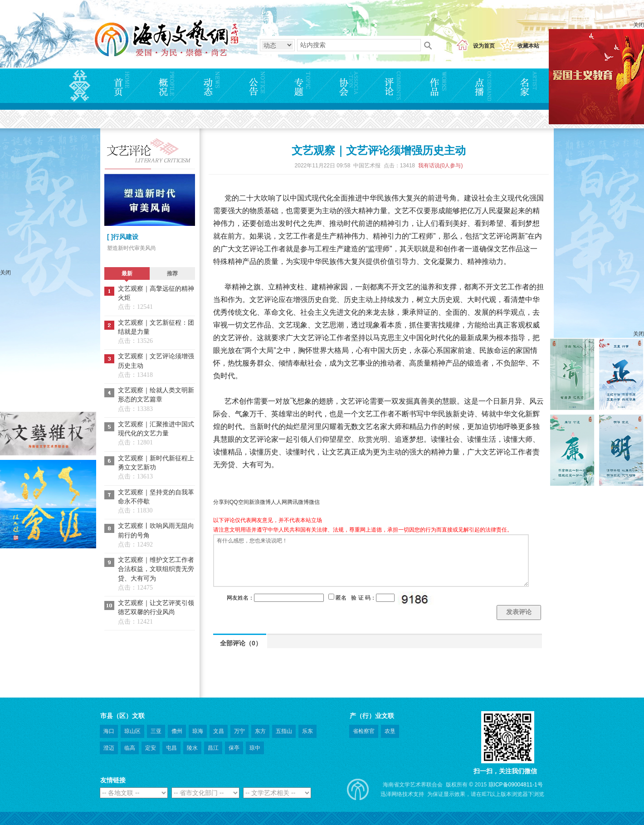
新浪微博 (260, 502)
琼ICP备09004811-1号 (516, 785)
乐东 (307, 731)
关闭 (639, 25)
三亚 (156, 731)
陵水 (192, 748)
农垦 (390, 731)
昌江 (213, 748)
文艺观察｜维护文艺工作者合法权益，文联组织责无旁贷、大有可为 (156, 569)
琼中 (255, 748)
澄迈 (109, 748)
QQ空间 (239, 502)
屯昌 (171, 748)
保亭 (234, 748)
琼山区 (132, 731)
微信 (314, 502)
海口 (109, 731)
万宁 (239, 731)
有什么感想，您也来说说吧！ (371, 561)
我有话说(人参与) (441, 166)
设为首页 (484, 46)
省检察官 (364, 731)
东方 (260, 731)
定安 (151, 748)
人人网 (279, 502)
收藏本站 (528, 46)
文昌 (219, 731)
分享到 (221, 502)
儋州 (177, 731)
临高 (130, 748)
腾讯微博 (298, 502)
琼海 (198, 731)
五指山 (284, 731)
